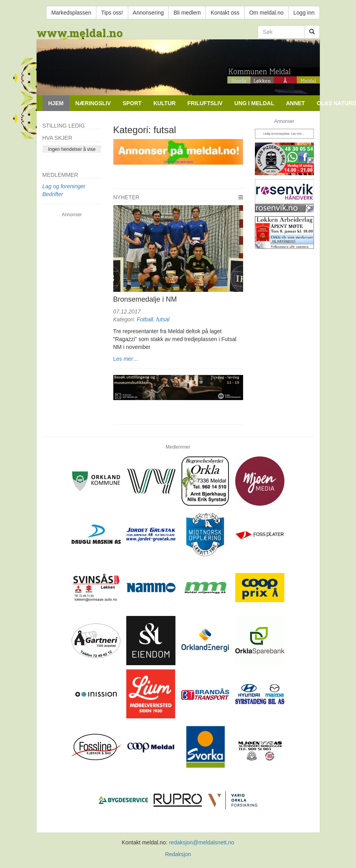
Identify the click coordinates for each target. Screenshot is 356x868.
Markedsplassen (71, 13)
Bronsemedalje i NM (145, 299)
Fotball (145, 319)
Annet (295, 103)
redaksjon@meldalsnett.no (201, 842)
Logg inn (304, 13)
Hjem (56, 103)
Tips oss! (112, 13)
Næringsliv (93, 103)
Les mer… (126, 359)
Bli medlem (187, 13)
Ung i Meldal (254, 103)
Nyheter (126, 197)
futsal (163, 319)
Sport (132, 103)
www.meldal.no (80, 33)
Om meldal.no (267, 13)
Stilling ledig (64, 126)
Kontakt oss (225, 13)
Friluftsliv (205, 103)
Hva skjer (57, 138)
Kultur (165, 103)
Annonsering (148, 13)
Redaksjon (178, 854)
